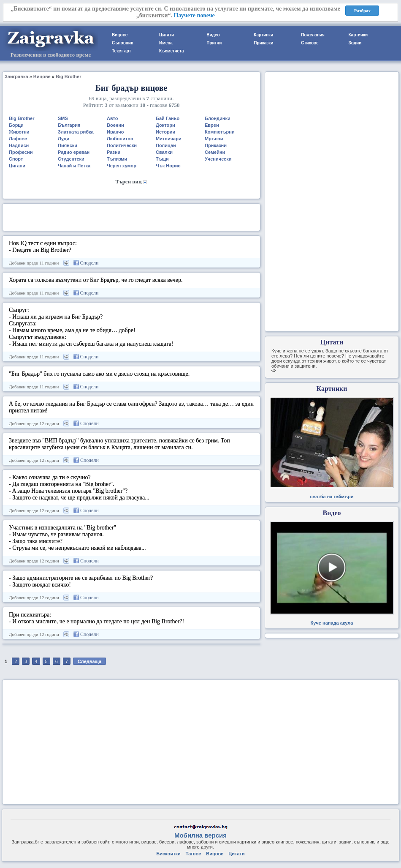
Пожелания (313, 35)
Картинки (263, 35)
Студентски (71, 159)
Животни (19, 132)
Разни (114, 152)
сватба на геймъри (332, 497)
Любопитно (120, 139)
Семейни (215, 152)
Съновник (122, 43)
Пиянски (68, 145)
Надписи (19, 145)
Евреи (212, 125)
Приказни (216, 145)
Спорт (16, 159)
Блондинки (218, 118)
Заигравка (16, 76)
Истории (165, 132)
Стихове (310, 43)
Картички (358, 35)
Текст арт (122, 51)
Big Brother (69, 76)
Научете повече (194, 15)
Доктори (165, 125)
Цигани (17, 166)
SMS (63, 118)
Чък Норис (168, 166)
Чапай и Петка (74, 166)
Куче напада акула (332, 623)
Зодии (355, 43)
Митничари (169, 139)
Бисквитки (168, 854)
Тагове (193, 854)
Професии (21, 152)
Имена (166, 43)
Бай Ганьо (168, 118)
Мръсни (214, 139)
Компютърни (220, 132)
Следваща (89, 661)
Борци (16, 125)
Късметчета (171, 51)
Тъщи (162, 159)
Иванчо (115, 132)
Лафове (18, 139)
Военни (115, 125)
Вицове (120, 35)
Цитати (167, 35)
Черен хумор (122, 166)
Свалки (164, 152)
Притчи (214, 43)
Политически (122, 145)
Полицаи (166, 145)
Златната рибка (76, 132)
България (69, 125)
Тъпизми (117, 159)
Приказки (263, 43)
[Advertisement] (131, 216)
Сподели (86, 263)
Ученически (218, 159)
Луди (64, 139)
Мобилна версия (200, 835)
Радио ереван (74, 152)
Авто (112, 118)
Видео (213, 35)
